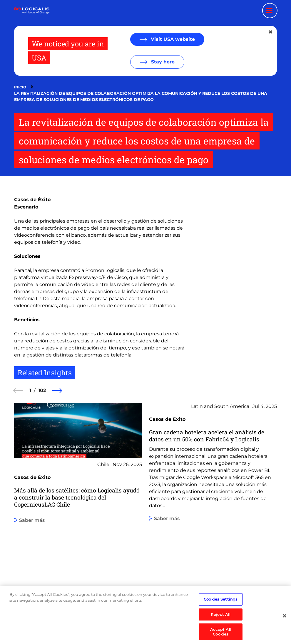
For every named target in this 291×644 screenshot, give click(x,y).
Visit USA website (172, 39)
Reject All (221, 628)
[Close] (285, 630)
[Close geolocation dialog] (271, 32)
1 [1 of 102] (30, 390)
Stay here (162, 62)
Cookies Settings (221, 613)
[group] (78, 498)
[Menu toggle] (270, 11)
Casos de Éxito (32, 200)
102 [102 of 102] (42, 390)
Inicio (20, 87)
